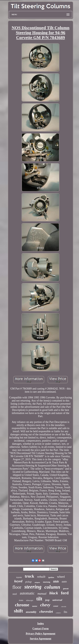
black (54, 593)
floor (17, 587)
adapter (37, 582)
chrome (22, 605)
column (52, 587)
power (66, 589)
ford (65, 593)
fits (65, 612)
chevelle (64, 607)
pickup (28, 582)
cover (56, 606)
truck (30, 576)
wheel (61, 577)
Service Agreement (40, 639)
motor (35, 606)
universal (57, 600)
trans (21, 600)
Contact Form (40, 629)
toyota (19, 577)
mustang (47, 582)
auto (64, 581)
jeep (47, 600)
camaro (58, 613)
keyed (18, 581)
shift (18, 611)
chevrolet (46, 612)
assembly (31, 612)
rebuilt (41, 577)
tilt (39, 599)
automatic (27, 593)
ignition (51, 577)
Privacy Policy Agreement (41, 634)
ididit (56, 582)
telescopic (30, 600)
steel (15, 594)
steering (33, 587)
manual (42, 594)
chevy (45, 605)
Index (40, 624)
